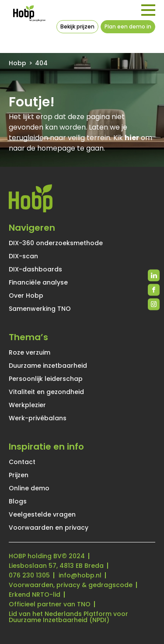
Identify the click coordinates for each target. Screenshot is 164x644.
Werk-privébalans (38, 418)
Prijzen (19, 475)
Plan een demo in (128, 26)
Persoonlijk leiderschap (46, 379)
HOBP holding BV (35, 556)
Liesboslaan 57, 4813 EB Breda (56, 566)
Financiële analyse (38, 282)
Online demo (29, 488)
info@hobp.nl (80, 575)
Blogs (18, 501)
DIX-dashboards (35, 269)
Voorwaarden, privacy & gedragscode (71, 585)
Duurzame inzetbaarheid (48, 366)
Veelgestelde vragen (42, 514)
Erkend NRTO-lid (35, 595)
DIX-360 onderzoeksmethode (56, 243)
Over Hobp (26, 296)
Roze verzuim (30, 352)
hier (132, 138)
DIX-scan (23, 256)
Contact (22, 462)
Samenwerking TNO (40, 309)
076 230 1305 (29, 575)
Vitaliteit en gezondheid (46, 392)
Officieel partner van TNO (50, 604)
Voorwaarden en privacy (49, 528)
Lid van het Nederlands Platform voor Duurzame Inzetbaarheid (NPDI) (68, 617)
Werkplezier (27, 405)
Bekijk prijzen (77, 26)
